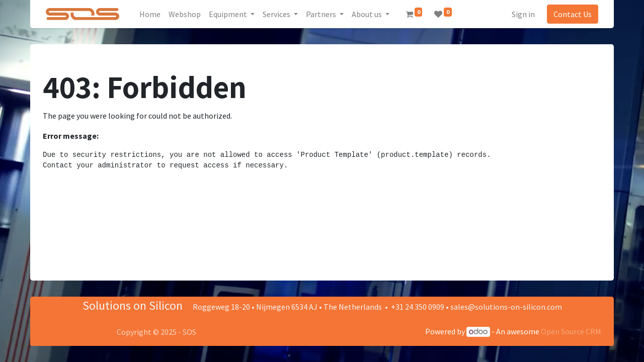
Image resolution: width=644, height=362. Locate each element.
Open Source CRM (571, 331)
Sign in (523, 14)
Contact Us (573, 14)
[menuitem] (150, 14)
